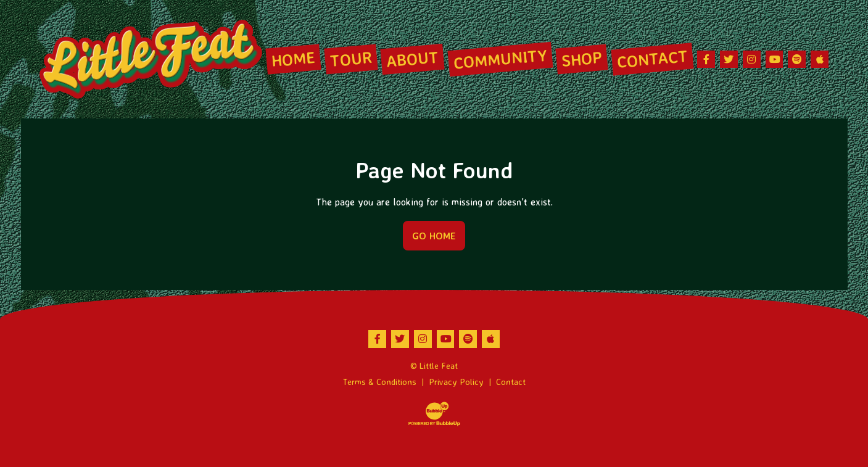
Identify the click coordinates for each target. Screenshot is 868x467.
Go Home (434, 236)
